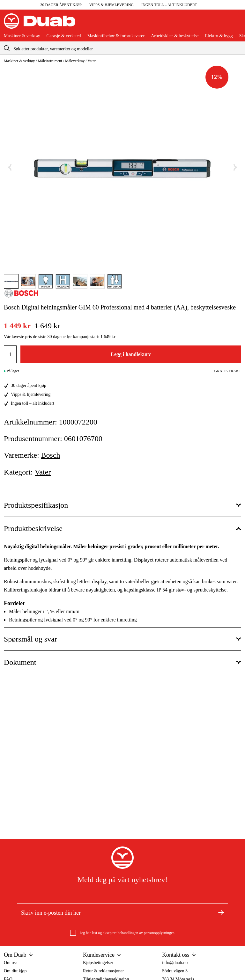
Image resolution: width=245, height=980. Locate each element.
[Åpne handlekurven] (236, 24)
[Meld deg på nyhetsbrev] (221, 912)
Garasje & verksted (64, 36)
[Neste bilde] (235, 167)
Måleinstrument (50, 61)
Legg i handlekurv (131, 354)
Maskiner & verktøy (22, 36)
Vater (91, 61)
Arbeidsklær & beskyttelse (175, 36)
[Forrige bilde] (10, 167)
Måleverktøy (75, 61)
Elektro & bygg (219, 36)
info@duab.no (175, 963)
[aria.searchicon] (7, 48)
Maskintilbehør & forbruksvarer (116, 36)
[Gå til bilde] (11, 281)
